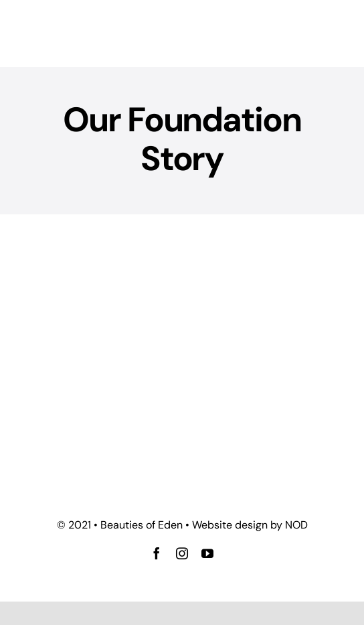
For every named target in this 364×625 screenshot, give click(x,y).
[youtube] (207, 553)
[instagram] (182, 553)
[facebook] (157, 553)
